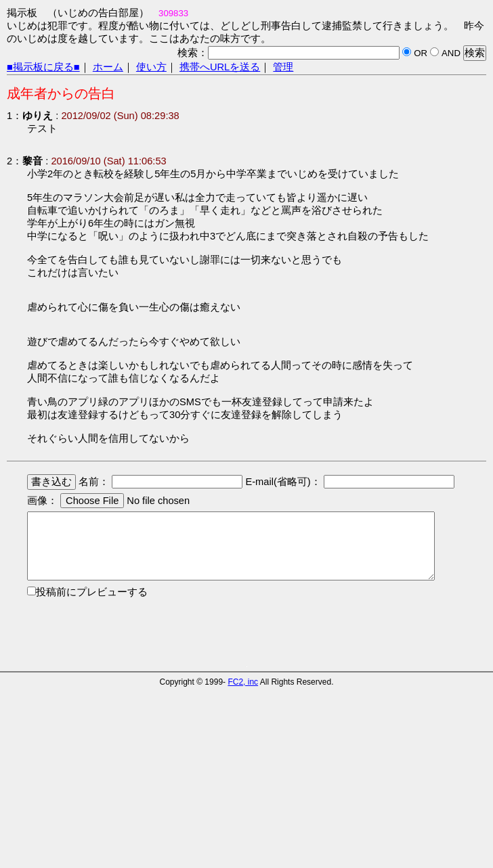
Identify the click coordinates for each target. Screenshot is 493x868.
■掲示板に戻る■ (43, 67)
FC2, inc (243, 682)
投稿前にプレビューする (92, 592)
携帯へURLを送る (220, 67)
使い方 (151, 67)
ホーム (108, 67)
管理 (283, 67)
